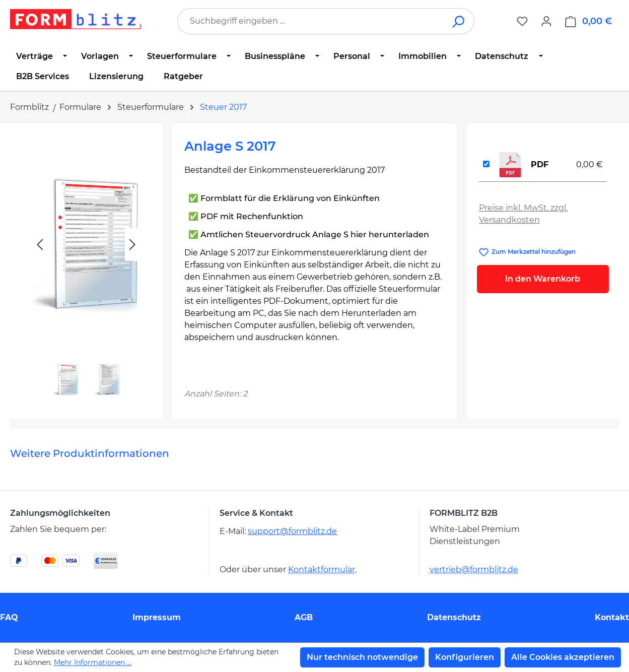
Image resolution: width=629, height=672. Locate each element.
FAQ (9, 617)
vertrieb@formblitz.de (474, 569)
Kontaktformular (322, 569)
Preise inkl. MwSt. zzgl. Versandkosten (523, 214)
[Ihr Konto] (546, 21)
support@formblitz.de (292, 531)
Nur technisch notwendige (362, 657)
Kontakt (612, 617)
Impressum (157, 617)
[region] (86, 267)
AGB (304, 617)
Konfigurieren (465, 657)
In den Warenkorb (543, 279)
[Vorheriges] (40, 245)
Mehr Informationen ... (93, 662)
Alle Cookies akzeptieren (563, 657)
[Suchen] (459, 21)
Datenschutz (454, 617)
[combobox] (311, 21)
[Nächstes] (132, 245)
